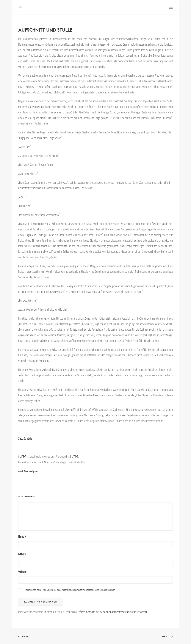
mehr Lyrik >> (33, 472)
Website (22, 572)
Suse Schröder (25, 439)
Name (22, 537)
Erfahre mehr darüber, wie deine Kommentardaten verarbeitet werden (113, 612)
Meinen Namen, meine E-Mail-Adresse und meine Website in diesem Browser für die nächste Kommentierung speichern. (70, 590)
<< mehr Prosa (23, 472)
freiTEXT (22, 457)
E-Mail (22, 554)
